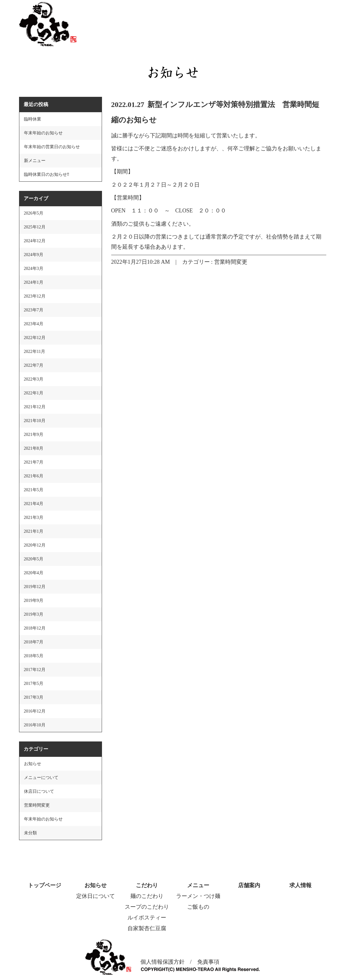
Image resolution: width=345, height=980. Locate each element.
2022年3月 (34, 379)
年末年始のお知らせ (43, 133)
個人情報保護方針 (163, 962)
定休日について (96, 896)
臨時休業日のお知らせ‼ (47, 174)
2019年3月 (34, 614)
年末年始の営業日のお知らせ (52, 147)
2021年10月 (35, 421)
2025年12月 (35, 227)
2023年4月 (34, 324)
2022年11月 (35, 352)
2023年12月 (35, 296)
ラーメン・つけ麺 (198, 896)
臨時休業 (33, 119)
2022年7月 (34, 365)
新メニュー (35, 161)
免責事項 (208, 962)
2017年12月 (35, 670)
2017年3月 (34, 697)
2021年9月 (34, 435)
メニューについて (41, 778)
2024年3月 (34, 269)
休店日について (39, 791)
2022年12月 (35, 338)
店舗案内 (249, 885)
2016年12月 (35, 711)
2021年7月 (34, 462)
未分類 (30, 833)
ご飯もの (198, 907)
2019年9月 (34, 601)
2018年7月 (34, 642)
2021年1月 (34, 531)
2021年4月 (34, 504)
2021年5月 (34, 490)
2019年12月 (35, 587)
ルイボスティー (147, 918)
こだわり (147, 885)
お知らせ (33, 764)
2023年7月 (34, 310)
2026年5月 (34, 213)
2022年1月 (34, 393)
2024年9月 (34, 255)
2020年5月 (34, 559)
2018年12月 (35, 628)
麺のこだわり (147, 896)
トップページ (45, 885)
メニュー (198, 885)
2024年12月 (35, 241)
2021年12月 (35, 407)
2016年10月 (35, 725)
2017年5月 (34, 684)
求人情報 (300, 885)
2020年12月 (35, 545)
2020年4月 (34, 573)
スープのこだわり (147, 907)
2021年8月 (34, 448)
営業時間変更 (231, 262)
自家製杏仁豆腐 (147, 928)
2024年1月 (34, 282)
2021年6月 (34, 476)
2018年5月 (34, 656)
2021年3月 (34, 518)
